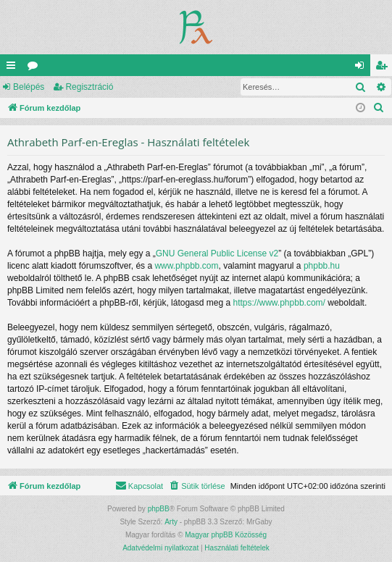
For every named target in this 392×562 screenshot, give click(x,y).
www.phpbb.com (186, 266)
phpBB (159, 509)
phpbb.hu (322, 266)
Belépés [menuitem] (363, 68)
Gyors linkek (14, 68)
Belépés (29, 87)
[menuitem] (379, 108)
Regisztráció (89, 87)
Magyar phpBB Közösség (226, 535)
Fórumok (36, 68)
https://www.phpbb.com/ (279, 303)
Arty (171, 522)
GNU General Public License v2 (217, 253)
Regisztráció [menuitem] (384, 68)
